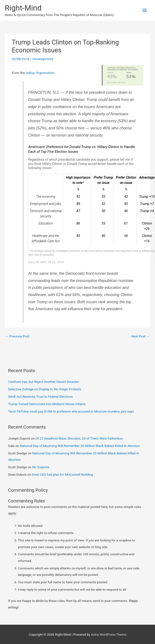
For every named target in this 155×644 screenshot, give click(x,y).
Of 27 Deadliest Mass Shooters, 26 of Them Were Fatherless (79, 438)
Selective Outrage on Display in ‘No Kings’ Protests (45, 389)
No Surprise (41, 467)
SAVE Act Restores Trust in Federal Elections (40, 396)
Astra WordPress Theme (109, 634)
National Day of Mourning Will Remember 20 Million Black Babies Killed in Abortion (80, 446)
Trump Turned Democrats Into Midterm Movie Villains (47, 404)
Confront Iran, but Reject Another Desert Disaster (43, 382)
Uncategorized (43, 59)
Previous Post (17, 336)
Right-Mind (23, 8)
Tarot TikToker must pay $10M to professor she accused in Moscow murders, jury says (71, 411)
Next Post (141, 336)
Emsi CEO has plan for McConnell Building (63, 474)
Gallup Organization (40, 73)
